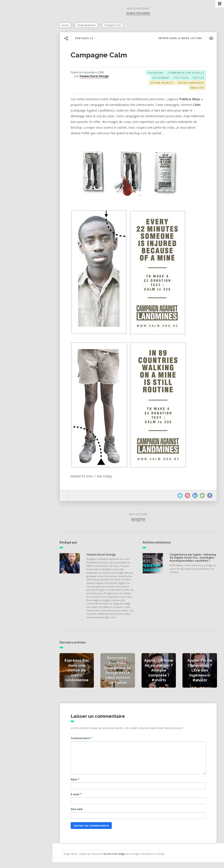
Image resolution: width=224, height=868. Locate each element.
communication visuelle (186, 74)
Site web (83, 812)
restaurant (161, 79)
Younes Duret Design (100, 77)
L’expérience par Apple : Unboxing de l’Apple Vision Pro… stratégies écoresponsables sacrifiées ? (193, 560)
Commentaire (87, 741)
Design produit (162, 84)
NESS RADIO (19, 112)
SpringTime (142, 520)
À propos (16, 93)
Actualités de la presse (27, 65)
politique (182, 79)
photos (199, 79)
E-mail (82, 797)
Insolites (198, 89)
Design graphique (93, 26)
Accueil (71, 26)
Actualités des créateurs (28, 74)
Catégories (18, 84)
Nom (81, 782)
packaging (156, 74)
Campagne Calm (105, 56)
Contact (15, 103)
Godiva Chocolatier (142, 14)
